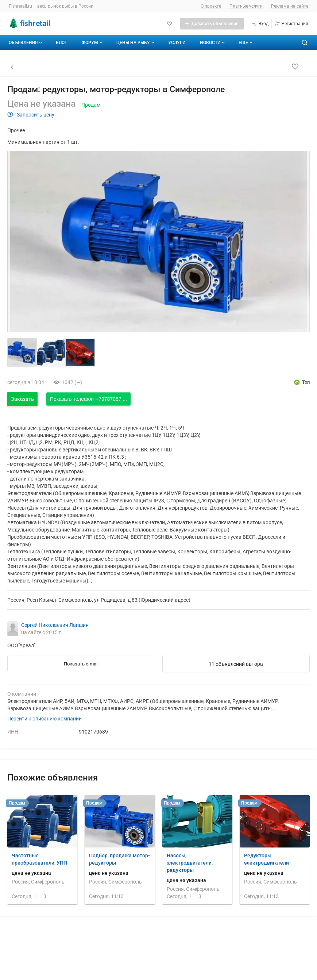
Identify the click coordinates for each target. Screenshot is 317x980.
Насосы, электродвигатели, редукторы (190, 863)
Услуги (177, 43)
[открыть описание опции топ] (301, 382)
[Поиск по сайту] (305, 43)
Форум (93, 43)
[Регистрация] (291, 24)
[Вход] (260, 24)
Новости (213, 43)
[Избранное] (170, 24)
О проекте (211, 6)
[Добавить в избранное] (295, 67)
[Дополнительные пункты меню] (245, 43)
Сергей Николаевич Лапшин (55, 625)
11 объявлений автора (236, 664)
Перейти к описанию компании (45, 719)
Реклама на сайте (290, 6)
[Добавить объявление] (212, 24)
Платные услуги (246, 6)
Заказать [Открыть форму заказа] (22, 399)
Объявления (26, 43)
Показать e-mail (81, 664)
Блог (61, 43)
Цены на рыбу (136, 43)
